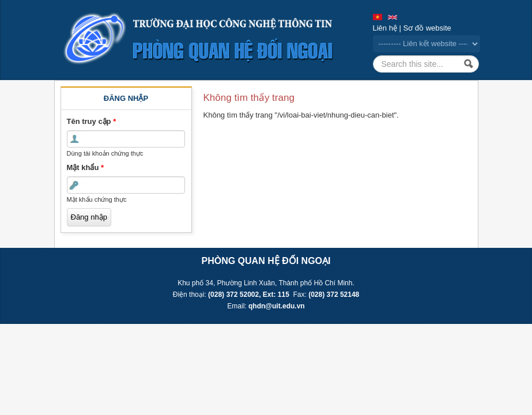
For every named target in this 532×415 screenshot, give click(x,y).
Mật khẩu (86, 167)
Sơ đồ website (427, 28)
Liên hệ (385, 28)
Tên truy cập (92, 121)
